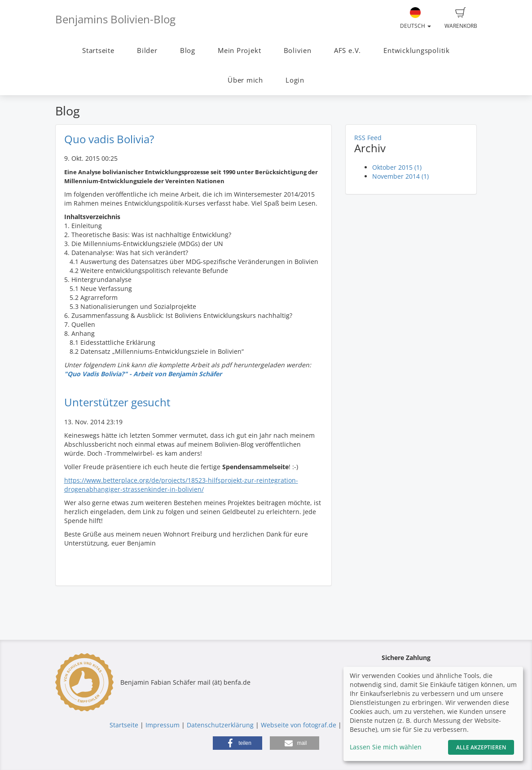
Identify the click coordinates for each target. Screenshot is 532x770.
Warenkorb (461, 18)
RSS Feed (368, 138)
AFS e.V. (347, 51)
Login (295, 80)
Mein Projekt (239, 51)
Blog (188, 51)
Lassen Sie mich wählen (386, 747)
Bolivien (298, 51)
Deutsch (415, 18)
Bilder (147, 51)
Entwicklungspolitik (417, 51)
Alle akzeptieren (481, 747)
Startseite (98, 51)
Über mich (245, 80)
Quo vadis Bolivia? (109, 139)
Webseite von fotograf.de (299, 725)
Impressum (163, 725)
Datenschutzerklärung (220, 725)
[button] (237, 743)
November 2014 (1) (400, 176)
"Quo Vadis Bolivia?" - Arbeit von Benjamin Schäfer (143, 374)
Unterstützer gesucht (117, 402)
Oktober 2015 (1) (397, 167)
